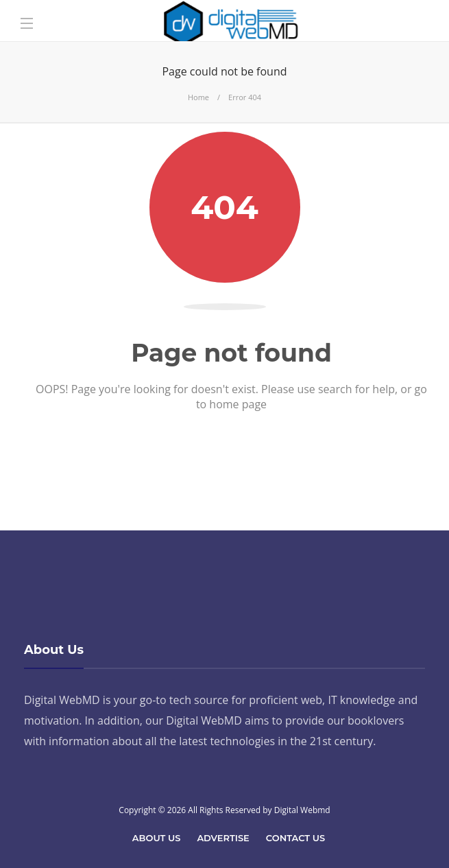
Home (198, 97)
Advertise (223, 838)
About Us (157, 838)
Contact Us (295, 838)
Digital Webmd (302, 810)
